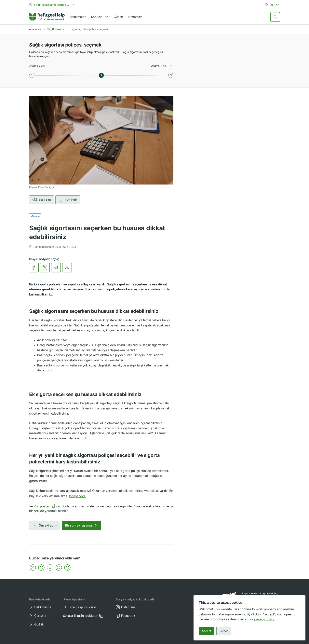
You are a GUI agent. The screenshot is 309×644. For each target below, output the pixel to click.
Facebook (125, 616)
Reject (224, 631)
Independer (80, 496)
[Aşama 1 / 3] (32, 75)
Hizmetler (135, 17)
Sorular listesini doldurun (83, 616)
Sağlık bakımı (55, 29)
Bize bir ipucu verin (80, 607)
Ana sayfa (35, 29)
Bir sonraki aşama (82, 525)
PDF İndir (68, 200)
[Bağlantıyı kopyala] (67, 268)
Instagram (125, 607)
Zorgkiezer (44, 506)
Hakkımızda (78, 17)
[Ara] (275, 17)
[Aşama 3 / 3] (171, 75)
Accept (207, 631)
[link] (47, 17)
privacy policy (264, 619)
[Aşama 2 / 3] (101, 75)
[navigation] (100, 17)
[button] (33, 568)
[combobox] (53, 5)
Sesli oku (41, 200)
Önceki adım (45, 525)
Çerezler (38, 616)
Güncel (119, 17)
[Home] (47, 17)
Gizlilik (36, 624)
